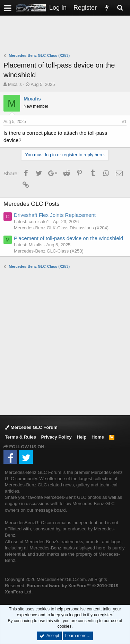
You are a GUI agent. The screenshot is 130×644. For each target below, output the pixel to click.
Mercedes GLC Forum (31, 427)
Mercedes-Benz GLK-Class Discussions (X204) (61, 228)
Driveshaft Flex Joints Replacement (55, 215)
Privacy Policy (57, 437)
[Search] (120, 8)
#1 (124, 122)
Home (98, 437)
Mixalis (15, 84)
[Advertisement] (67, 35)
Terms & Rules (20, 437)
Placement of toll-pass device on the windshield (68, 238)
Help (81, 437)
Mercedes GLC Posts (32, 204)
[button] (8, 8)
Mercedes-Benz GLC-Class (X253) (49, 251)
